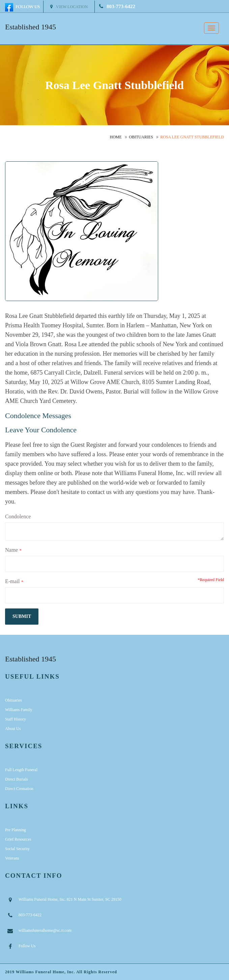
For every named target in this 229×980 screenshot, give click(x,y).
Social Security (17, 849)
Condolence (18, 516)
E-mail (12, 581)
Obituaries (141, 137)
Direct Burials (17, 779)
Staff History (16, 719)
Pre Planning (16, 830)
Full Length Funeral (21, 770)
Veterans (12, 858)
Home (116, 137)
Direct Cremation (19, 789)
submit (22, 616)
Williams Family (19, 710)
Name (11, 550)
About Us (13, 729)
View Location (69, 7)
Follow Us (27, 946)
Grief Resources (18, 839)
